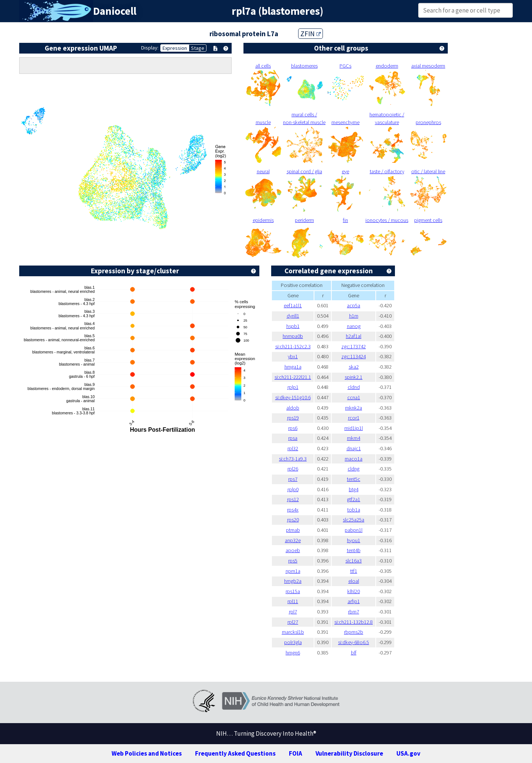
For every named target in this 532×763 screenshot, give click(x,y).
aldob (293, 408)
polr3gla (293, 642)
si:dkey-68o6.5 (354, 642)
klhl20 (354, 591)
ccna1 (354, 397)
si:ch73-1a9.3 (293, 459)
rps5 (293, 561)
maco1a (354, 459)
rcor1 (354, 418)
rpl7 (293, 612)
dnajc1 (354, 448)
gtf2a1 (354, 499)
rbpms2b (354, 632)
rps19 (293, 418)
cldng (354, 469)
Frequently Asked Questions (235, 753)
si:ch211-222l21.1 (293, 377)
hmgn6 (293, 653)
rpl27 (293, 622)
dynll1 (293, 316)
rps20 (293, 520)
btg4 (354, 489)
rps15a (293, 591)
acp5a (354, 305)
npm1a (293, 571)
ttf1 (354, 571)
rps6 (293, 428)
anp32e (293, 540)
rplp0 (293, 489)
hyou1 (354, 540)
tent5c (354, 479)
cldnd (354, 387)
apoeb (293, 550)
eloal (354, 581)
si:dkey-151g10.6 (293, 397)
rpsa (293, 438)
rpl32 (293, 448)
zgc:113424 (354, 356)
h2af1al (354, 336)
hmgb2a (293, 581)
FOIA (296, 753)
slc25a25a (354, 520)
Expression (175, 48)
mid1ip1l (354, 428)
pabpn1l (354, 530)
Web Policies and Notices (147, 753)
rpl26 (293, 469)
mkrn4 (354, 438)
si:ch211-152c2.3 (293, 346)
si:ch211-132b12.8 (354, 622)
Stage (198, 48)
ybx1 (293, 356)
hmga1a (293, 367)
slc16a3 (354, 561)
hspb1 (293, 326)
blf (354, 653)
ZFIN (311, 34)
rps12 (293, 499)
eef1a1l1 (293, 305)
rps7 (293, 479)
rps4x (293, 510)
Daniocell (115, 11)
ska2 (354, 367)
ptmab (293, 530)
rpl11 (293, 601)
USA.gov (408, 753)
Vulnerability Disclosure (349, 753)
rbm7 (354, 612)
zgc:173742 (354, 346)
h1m (354, 316)
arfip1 (354, 601)
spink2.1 (354, 377)
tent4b (354, 550)
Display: (150, 48)
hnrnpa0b (293, 336)
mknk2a (354, 408)
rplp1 (293, 387)
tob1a (354, 510)
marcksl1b (293, 632)
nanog (354, 326)
